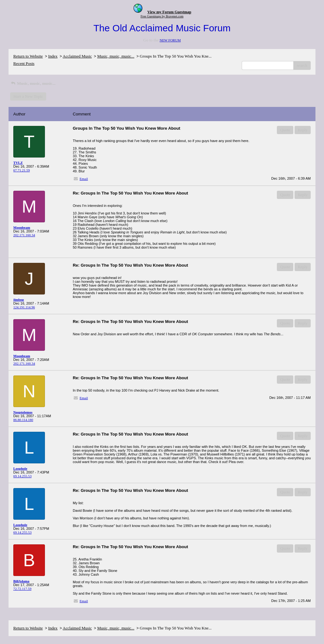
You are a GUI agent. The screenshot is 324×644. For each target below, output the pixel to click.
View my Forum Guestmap (169, 12)
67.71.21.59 (22, 170)
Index (53, 56)
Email (84, 179)
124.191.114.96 (24, 307)
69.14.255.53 (22, 476)
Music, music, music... (116, 56)
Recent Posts (24, 63)
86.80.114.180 (23, 420)
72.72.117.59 (22, 589)
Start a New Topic (28, 96)
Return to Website (28, 56)
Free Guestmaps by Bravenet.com (162, 16)
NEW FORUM (170, 40)
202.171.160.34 (24, 235)
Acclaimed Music (77, 56)
